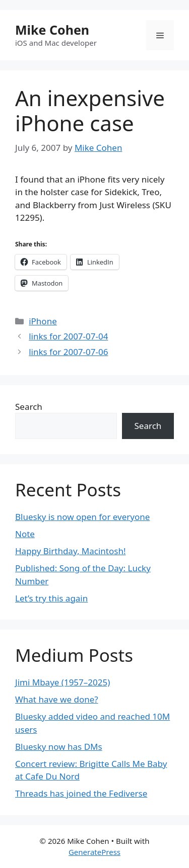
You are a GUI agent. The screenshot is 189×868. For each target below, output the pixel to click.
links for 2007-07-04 (68, 336)
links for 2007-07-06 (68, 352)
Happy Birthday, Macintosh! (71, 551)
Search (29, 407)
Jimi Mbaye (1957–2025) (62, 682)
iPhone (43, 321)
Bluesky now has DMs (59, 747)
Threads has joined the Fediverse (81, 793)
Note (25, 534)
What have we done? (57, 699)
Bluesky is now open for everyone (82, 517)
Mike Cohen (52, 30)
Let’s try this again (51, 598)
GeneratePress (94, 852)
